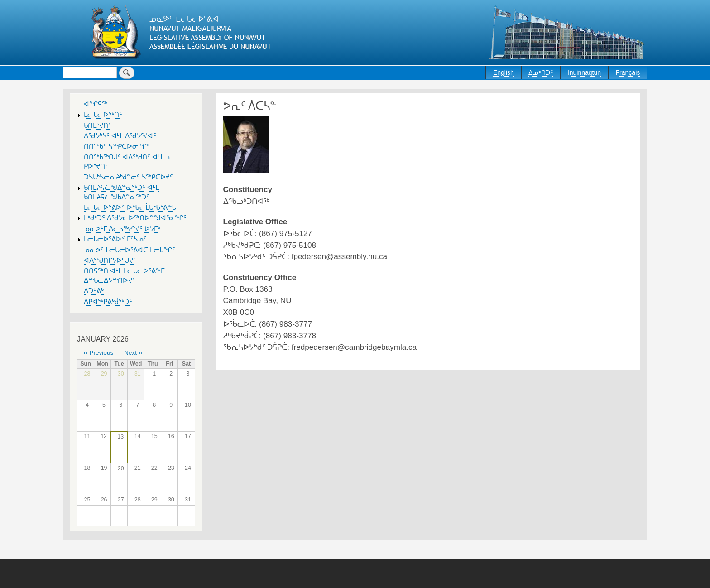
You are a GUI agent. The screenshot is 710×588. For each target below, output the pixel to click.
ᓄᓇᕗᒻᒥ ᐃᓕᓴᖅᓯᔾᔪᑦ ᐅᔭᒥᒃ (122, 229)
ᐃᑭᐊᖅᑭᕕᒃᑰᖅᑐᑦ (108, 302)
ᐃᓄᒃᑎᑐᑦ (541, 72)
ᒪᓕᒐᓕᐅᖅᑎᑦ (103, 115)
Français (628, 72)
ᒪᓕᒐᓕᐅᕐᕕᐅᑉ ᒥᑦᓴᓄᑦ (115, 239)
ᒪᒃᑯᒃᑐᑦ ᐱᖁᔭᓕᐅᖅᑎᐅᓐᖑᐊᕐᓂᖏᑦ (135, 218)
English (504, 72)
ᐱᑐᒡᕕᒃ (94, 291)
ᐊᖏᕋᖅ (96, 104)
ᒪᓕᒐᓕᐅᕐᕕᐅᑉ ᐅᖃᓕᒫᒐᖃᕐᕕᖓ (130, 207)
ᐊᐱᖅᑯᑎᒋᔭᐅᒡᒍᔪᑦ (110, 260)
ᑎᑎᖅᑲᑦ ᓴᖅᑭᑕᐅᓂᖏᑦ (117, 146)
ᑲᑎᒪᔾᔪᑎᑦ (98, 125)
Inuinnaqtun (584, 72)
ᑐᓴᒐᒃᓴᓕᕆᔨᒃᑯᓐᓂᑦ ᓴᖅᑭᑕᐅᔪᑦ (128, 177)
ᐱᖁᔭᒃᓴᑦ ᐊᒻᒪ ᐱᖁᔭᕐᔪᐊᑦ (120, 136)
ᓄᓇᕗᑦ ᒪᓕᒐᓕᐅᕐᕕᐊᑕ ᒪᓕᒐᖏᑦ (130, 250)
